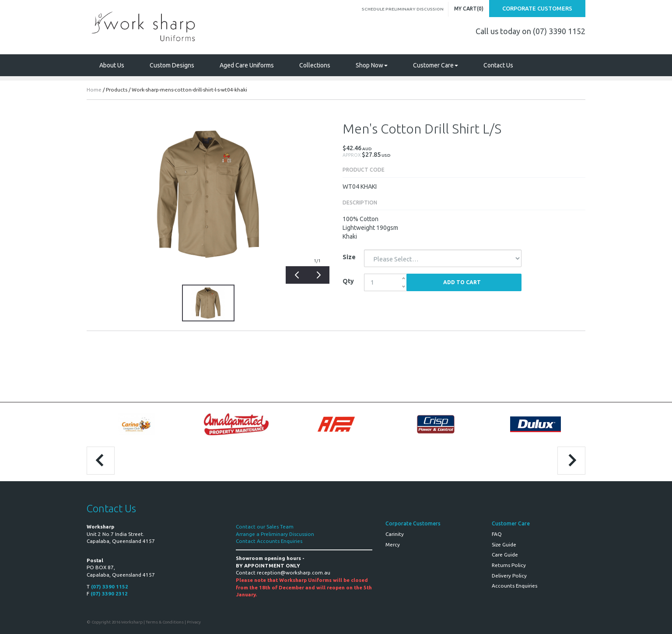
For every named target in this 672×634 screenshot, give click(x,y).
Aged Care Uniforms (247, 65)
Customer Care (436, 65)
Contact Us (498, 65)
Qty (348, 281)
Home (94, 90)
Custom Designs (172, 65)
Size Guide (504, 544)
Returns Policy (509, 565)
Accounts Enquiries (514, 586)
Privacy (194, 622)
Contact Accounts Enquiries (269, 541)
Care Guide (505, 555)
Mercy (393, 544)
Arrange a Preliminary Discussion (275, 534)
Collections (315, 65)
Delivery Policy (509, 576)
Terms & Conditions (165, 622)
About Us (112, 65)
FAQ (497, 534)
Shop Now (372, 65)
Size (349, 257)
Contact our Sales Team (265, 527)
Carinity (395, 534)
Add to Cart (462, 282)
